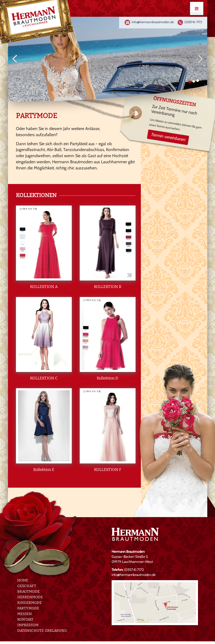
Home (23, 580)
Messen (25, 614)
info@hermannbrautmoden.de (153, 22)
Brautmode (28, 591)
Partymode (28, 608)
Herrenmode (30, 597)
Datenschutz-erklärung (42, 630)
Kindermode (29, 603)
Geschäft (27, 586)
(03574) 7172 (193, 22)
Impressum (28, 625)
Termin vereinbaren (168, 137)
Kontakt (25, 619)
